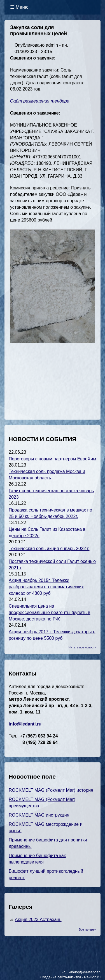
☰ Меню (19, 7)
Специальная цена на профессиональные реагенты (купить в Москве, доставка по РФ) (49, 612)
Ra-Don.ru (92, 977)
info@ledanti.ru (25, 724)
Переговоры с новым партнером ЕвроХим (52, 459)
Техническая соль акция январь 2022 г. (49, 549)
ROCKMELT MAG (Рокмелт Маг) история (51, 790)
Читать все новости (82, 647)
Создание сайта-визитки (61, 977)
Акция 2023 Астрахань (38, 920)
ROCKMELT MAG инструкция (39, 815)
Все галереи (88, 929)
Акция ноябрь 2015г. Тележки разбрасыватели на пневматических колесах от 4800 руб (46, 587)
